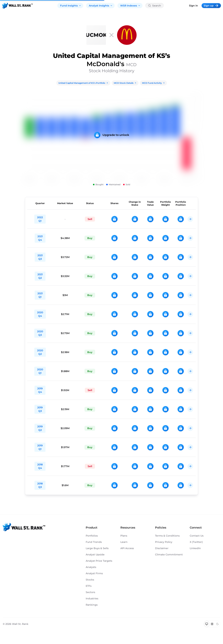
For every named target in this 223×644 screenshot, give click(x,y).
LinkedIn (195, 548)
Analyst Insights (101, 6)
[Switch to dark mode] (217, 624)
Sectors (90, 592)
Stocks (90, 580)
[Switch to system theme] (207, 624)
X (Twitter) (196, 542)
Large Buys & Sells (97, 548)
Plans (124, 536)
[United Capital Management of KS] (96, 35)
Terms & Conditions (167, 536)
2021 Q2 (40, 276)
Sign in (193, 6)
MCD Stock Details (125, 83)
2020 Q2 (40, 352)
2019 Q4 (40, 390)
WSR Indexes (130, 6)
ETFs (89, 586)
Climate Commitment (169, 555)
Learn (124, 542)
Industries (92, 598)
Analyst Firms (94, 573)
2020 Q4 (40, 314)
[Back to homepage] (17, 6)
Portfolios (92, 536)
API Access (127, 548)
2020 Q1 (40, 371)
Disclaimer (162, 548)
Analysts (91, 567)
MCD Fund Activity (153, 83)
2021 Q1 (40, 295)
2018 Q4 (40, 466)
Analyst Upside (95, 555)
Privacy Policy (164, 542)
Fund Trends (94, 542)
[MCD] (127, 35)
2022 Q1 (40, 219)
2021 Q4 (40, 238)
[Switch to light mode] (212, 624)
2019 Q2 (40, 428)
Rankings (92, 605)
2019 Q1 (40, 447)
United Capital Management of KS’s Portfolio (83, 83)
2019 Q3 (40, 409)
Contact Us (197, 536)
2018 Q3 (40, 485)
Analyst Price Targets (99, 561)
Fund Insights (71, 6)
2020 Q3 (40, 333)
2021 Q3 (40, 257)
